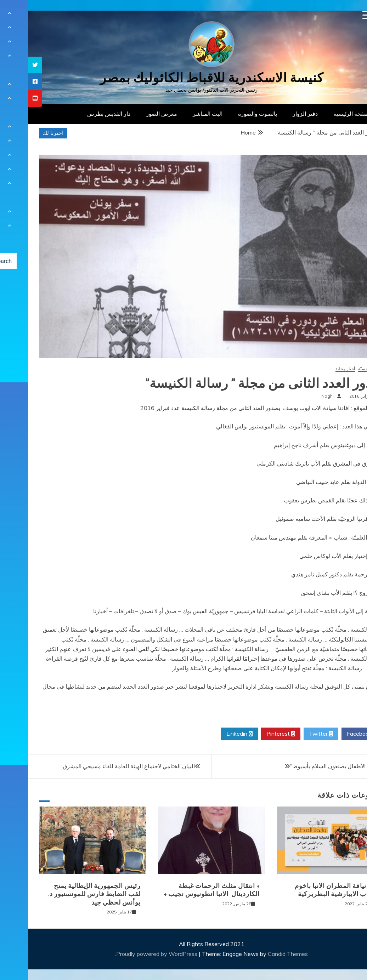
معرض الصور (134, 114)
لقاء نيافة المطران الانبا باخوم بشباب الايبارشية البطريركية (309, 890)
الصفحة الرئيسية (325, 114)
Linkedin (211, 734)
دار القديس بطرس (81, 114)
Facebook (334, 734)
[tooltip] (7, 65)
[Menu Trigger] (339, 15)
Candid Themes (260, 954)
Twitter (293, 734)
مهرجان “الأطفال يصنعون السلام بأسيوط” (311, 766)
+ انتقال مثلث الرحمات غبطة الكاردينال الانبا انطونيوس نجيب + (184, 890)
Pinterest (253, 734)
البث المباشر (180, 114)
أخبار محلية (317, 369)
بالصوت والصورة (230, 114)
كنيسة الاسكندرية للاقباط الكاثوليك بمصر (184, 78)
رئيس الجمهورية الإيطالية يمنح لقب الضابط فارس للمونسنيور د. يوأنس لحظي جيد (66, 894)
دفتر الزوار (277, 114)
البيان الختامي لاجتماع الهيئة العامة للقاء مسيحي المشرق (101, 766)
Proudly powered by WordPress (129, 954)
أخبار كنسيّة (340, 369)
